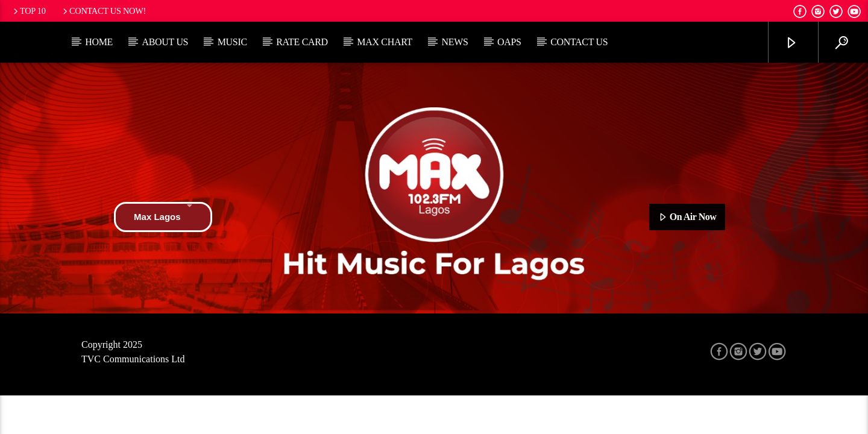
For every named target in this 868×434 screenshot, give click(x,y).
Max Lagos (163, 217)
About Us (165, 42)
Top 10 (28, 11)
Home (99, 42)
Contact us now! (103, 11)
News (454, 42)
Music (232, 42)
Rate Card (302, 42)
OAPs (509, 42)
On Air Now (687, 218)
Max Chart (385, 42)
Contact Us (579, 42)
